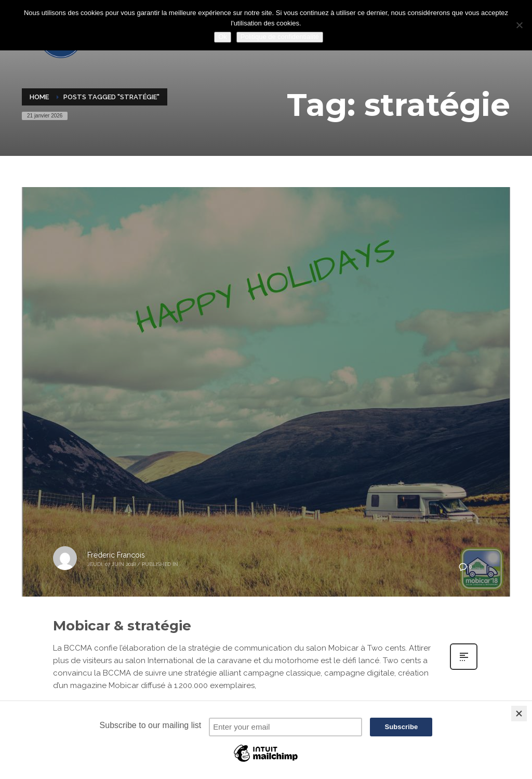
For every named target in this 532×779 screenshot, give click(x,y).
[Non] (519, 25)
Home (39, 97)
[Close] (519, 714)
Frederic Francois (116, 555)
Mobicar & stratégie (122, 626)
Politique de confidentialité (280, 37)
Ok (223, 37)
